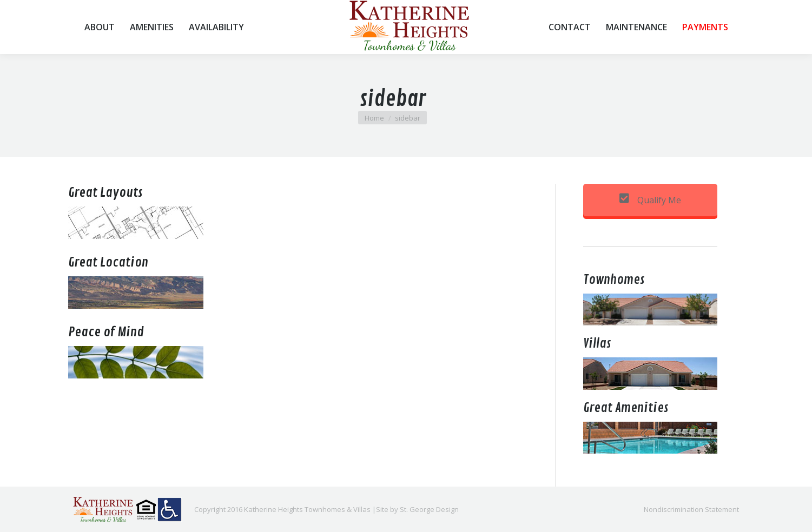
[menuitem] (100, 27)
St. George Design (429, 509)
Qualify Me (650, 200)
